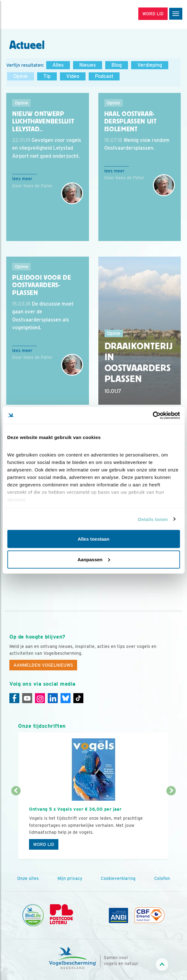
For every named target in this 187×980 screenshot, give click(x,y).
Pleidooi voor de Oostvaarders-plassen (42, 285)
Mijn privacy (70, 878)
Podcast (104, 76)
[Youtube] (27, 698)
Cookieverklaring (118, 878)
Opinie (21, 76)
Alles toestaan (94, 539)
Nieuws (88, 65)
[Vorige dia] (16, 825)
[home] (31, 14)
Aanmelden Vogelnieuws (43, 665)
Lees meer (22, 179)
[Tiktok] (78, 698)
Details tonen (153, 519)
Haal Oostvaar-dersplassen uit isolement (130, 121)
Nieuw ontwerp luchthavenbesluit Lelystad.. (43, 121)
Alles (58, 65)
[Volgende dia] (171, 825)
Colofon (162, 878)
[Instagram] (40, 698)
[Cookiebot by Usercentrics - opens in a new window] (153, 415)
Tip (47, 76)
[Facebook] (14, 698)
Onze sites (28, 878)
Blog (117, 65)
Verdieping (150, 65)
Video (73, 76)
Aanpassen (94, 559)
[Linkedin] (53, 698)
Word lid (44, 844)
